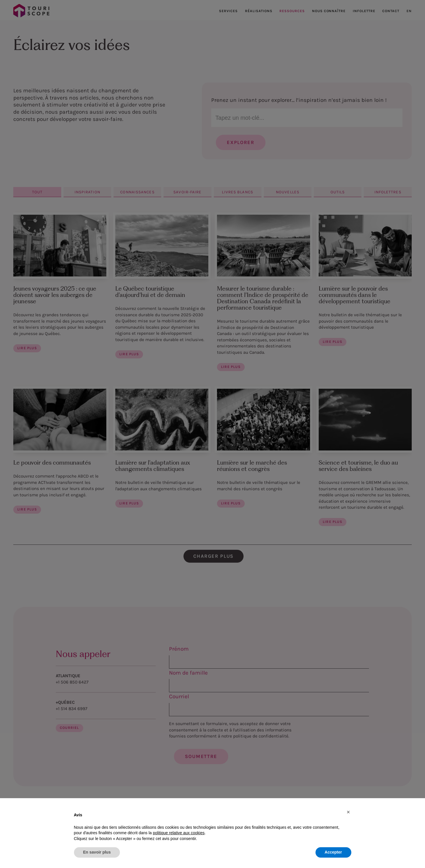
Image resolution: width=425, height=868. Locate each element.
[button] (348, 812)
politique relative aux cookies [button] (179, 833)
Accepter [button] (333, 852)
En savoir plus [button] (97, 852)
